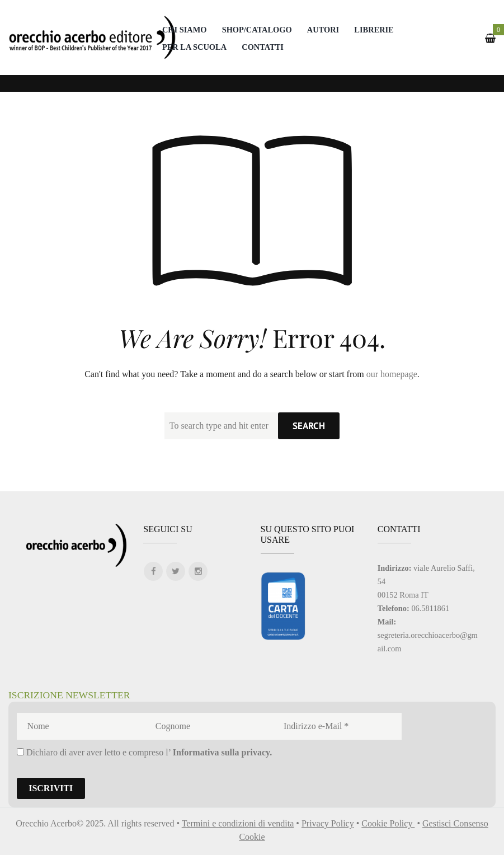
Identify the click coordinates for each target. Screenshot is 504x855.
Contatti (263, 47)
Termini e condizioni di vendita (238, 823)
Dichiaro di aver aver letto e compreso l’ (144, 752)
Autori (323, 30)
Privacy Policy (328, 823)
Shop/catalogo (257, 30)
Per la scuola (194, 47)
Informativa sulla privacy (221, 752)
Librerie (374, 30)
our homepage (392, 374)
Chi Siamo (185, 30)
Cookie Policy (388, 823)
